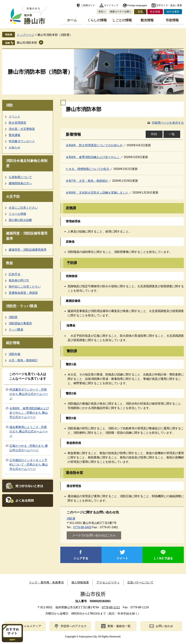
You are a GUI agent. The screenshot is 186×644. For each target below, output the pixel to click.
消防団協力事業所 (20, 323)
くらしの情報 (97, 20)
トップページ (25, 35)
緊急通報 (15, 135)
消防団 (13, 317)
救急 (9, 263)
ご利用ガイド (88, 5)
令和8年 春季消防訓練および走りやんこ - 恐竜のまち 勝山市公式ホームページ (29, 413)
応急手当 (15, 274)
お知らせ (15, 147)
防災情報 (155, 12)
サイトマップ (111, 5)
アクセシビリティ (108, 582)
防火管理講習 (17, 123)
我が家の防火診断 (20, 220)
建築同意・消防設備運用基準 (28, 250)
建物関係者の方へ (20, 183)
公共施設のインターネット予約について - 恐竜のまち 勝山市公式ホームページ (29, 465)
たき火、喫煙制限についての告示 (88, 169)
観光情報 (147, 20)
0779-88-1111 (111, 607)
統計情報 (13, 343)
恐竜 (140, 12)
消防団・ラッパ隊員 (22, 306)
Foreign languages (137, 5)
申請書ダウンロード (22, 141)
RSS (154, 134)
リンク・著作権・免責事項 (46, 582)
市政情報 (172, 20)
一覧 (172, 134)
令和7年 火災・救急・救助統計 (87, 181)
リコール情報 (17, 214)
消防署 (71, 519)
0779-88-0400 (82, 527)
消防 (9, 105)
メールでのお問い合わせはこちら (94, 535)
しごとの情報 (122, 20)
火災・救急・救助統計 (23, 360)
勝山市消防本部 (27, 43)
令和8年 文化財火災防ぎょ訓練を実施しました (97, 193)
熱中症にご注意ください (25, 287)
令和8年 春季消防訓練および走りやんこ (93, 157)
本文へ (102, 12)
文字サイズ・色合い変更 (169, 5)
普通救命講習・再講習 (23, 293)
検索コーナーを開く (121, 12)
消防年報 (15, 354)
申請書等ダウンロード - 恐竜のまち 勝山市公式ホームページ (29, 394)
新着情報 (73, 134)
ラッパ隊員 (16, 330)
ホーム (72, 20)
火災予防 (13, 197)
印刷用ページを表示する (168, 123)
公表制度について (20, 177)
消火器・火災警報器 (22, 129)
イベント (15, 117)
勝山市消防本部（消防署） (40, 72)
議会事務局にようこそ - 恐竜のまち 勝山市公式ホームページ (29, 431)
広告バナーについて (140, 582)
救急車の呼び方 (19, 280)
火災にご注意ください (23, 208)
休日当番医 (173, 12)
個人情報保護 (80, 582)
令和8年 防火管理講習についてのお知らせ (94, 145)
